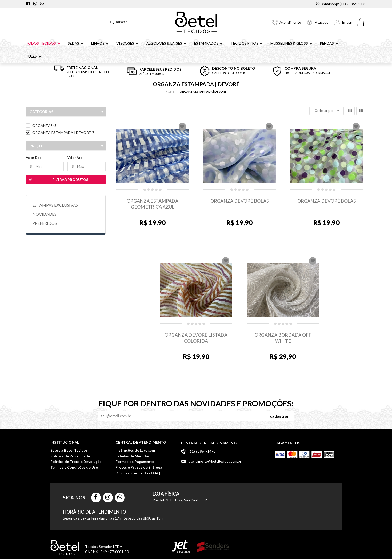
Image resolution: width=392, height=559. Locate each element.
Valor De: (33, 158)
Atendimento (290, 22)
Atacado (322, 22)
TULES (34, 56)
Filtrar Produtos (57, 180)
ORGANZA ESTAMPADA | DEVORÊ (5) (64, 133)
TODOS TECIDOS (43, 43)
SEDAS (76, 43)
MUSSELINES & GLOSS (292, 43)
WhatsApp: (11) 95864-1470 (341, 4)
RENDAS (329, 43)
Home (170, 91)
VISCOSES (128, 43)
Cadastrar (279, 416)
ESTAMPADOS (209, 43)
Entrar (347, 22)
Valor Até (75, 158)
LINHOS (100, 43)
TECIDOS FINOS (247, 43)
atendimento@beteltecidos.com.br (215, 461)
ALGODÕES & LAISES (167, 43)
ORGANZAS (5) (45, 126)
